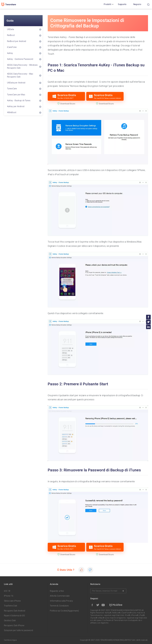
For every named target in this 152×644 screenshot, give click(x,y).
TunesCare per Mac (16, 95)
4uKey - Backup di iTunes (19, 100)
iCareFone (12, 47)
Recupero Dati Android (15, 611)
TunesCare (12, 89)
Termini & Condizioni (59, 606)
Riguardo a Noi (57, 591)
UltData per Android (16, 83)
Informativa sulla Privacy (61, 601)
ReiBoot (11, 35)
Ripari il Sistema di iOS (14, 616)
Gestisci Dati (10, 620)
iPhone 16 (9, 596)
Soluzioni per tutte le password (18, 630)
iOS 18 (7, 591)
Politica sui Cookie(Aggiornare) (64, 611)
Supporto (122, 4)
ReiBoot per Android (17, 41)
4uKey (10, 53)
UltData (10, 29)
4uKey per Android (16, 106)
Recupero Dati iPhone (14, 625)
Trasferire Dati (11, 606)
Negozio (137, 4)
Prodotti (107, 4)
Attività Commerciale (60, 596)
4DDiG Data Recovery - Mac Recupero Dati (20, 75)
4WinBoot (12, 112)
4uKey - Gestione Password (20, 59)
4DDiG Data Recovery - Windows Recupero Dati (22, 66)
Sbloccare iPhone (12, 601)
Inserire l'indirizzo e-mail (108, 591)
